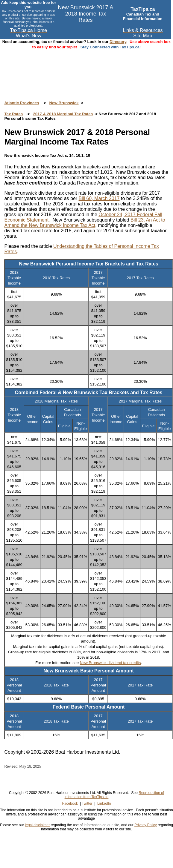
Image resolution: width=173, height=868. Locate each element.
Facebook (70, 804)
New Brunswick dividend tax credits (110, 663)
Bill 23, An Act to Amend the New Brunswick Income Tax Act (85, 223)
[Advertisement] (86, 69)
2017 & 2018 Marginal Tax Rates (63, 114)
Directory (118, 42)
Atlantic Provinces (22, 103)
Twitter (87, 804)
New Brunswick (64, 103)
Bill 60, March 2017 (99, 198)
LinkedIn (104, 804)
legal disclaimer (38, 825)
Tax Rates (13, 114)
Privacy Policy (146, 825)
